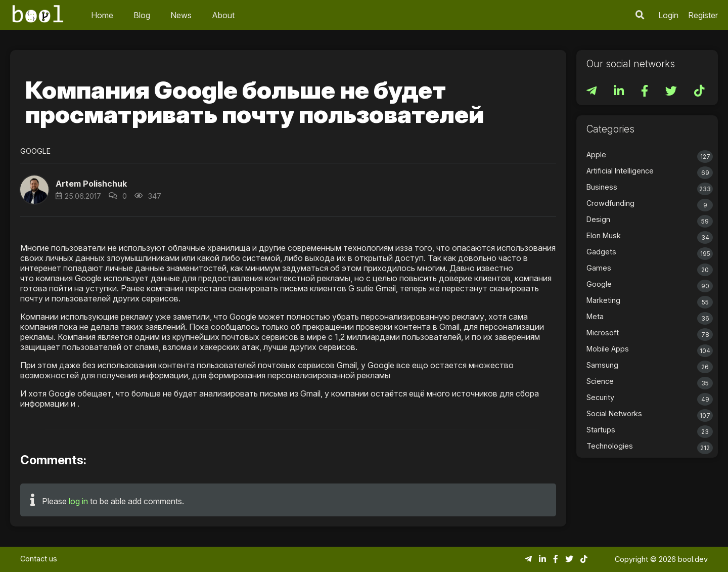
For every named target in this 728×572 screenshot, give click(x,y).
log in (78, 501)
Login (668, 15)
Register (703, 15)
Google (35, 151)
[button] (34, 190)
